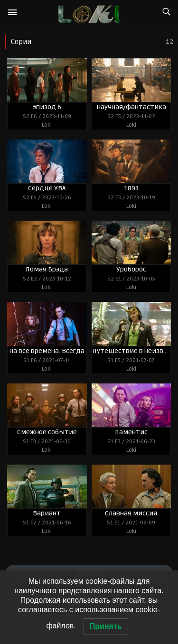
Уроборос (131, 269)
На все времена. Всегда (47, 351)
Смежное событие (47, 432)
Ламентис (131, 432)
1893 (131, 188)
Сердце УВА (47, 188)
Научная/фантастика (131, 107)
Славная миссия (131, 513)
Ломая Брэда (47, 269)
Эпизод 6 (47, 107)
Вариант (47, 513)
